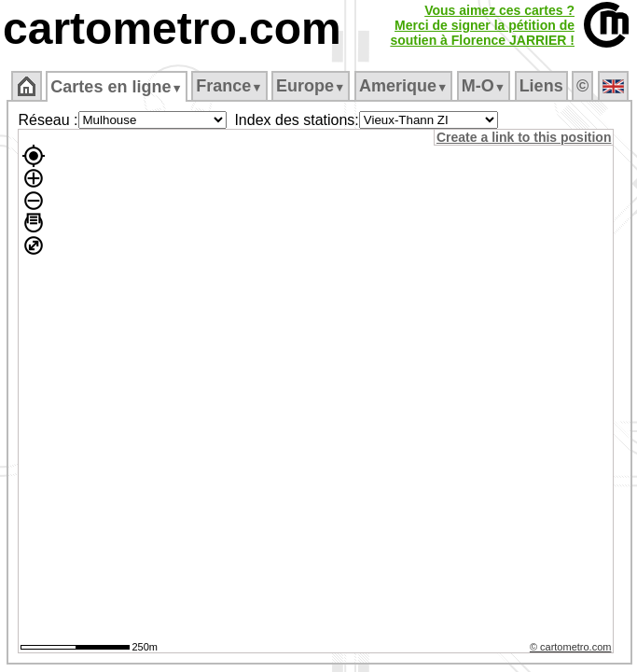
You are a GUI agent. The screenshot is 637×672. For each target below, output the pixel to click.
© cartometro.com (571, 647)
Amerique (403, 86)
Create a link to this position (524, 137)
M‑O (484, 86)
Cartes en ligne (116, 87)
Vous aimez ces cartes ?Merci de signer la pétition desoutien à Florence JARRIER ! (482, 25)
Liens (541, 86)
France (229, 86)
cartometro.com (172, 28)
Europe (311, 86)
